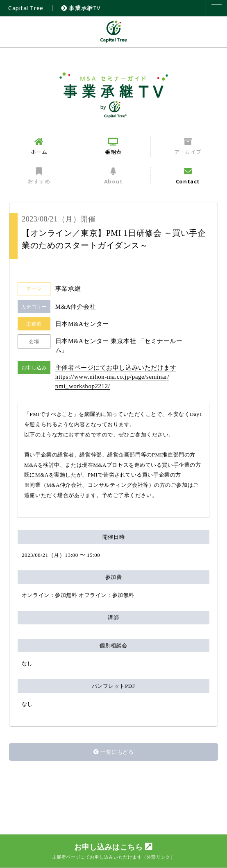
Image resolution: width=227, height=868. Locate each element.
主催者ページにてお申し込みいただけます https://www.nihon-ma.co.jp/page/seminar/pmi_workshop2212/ (116, 377)
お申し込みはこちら (113, 851)
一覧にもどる (114, 752)
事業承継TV (81, 8)
